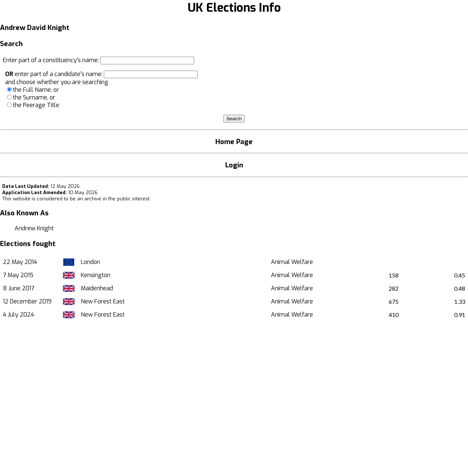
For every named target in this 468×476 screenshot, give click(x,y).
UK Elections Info (234, 8)
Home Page (234, 142)
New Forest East (103, 301)
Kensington (96, 275)
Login (234, 165)
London (90, 262)
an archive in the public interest (113, 199)
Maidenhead (97, 288)
